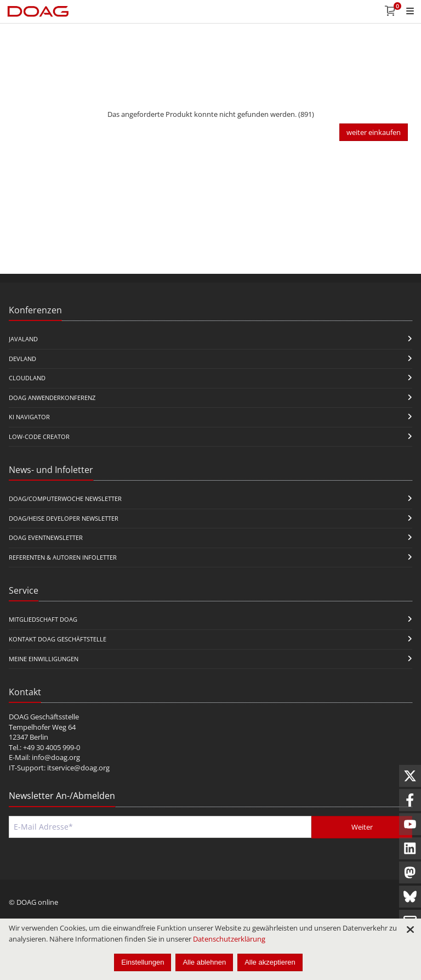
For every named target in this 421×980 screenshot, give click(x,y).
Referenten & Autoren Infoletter (63, 557)
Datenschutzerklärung (229, 939)
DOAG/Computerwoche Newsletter (65, 499)
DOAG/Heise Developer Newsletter (64, 518)
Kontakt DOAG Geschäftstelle (58, 639)
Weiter (362, 827)
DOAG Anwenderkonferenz (52, 398)
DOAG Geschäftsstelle (44, 717)
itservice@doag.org (78, 768)
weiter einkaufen (374, 132)
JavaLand (23, 339)
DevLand (22, 359)
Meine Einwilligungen (44, 659)
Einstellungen (143, 962)
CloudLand (27, 378)
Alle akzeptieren (270, 962)
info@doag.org (56, 757)
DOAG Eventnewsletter (46, 537)
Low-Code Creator (39, 437)
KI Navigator (29, 417)
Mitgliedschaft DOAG (43, 619)
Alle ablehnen (204, 962)
